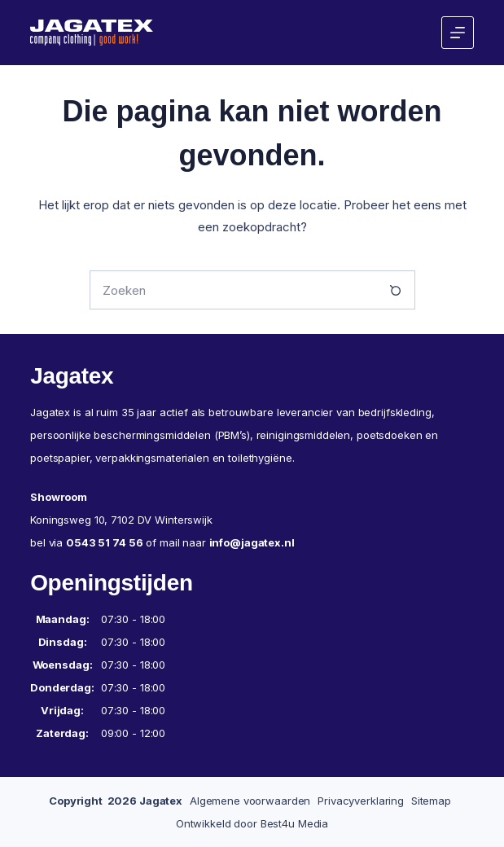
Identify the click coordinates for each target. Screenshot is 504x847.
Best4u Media (294, 823)
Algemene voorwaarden (250, 801)
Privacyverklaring (361, 801)
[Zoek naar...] (233, 290)
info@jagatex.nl (252, 542)
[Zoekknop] (396, 290)
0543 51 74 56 (104, 542)
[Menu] (458, 33)
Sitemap (431, 801)
